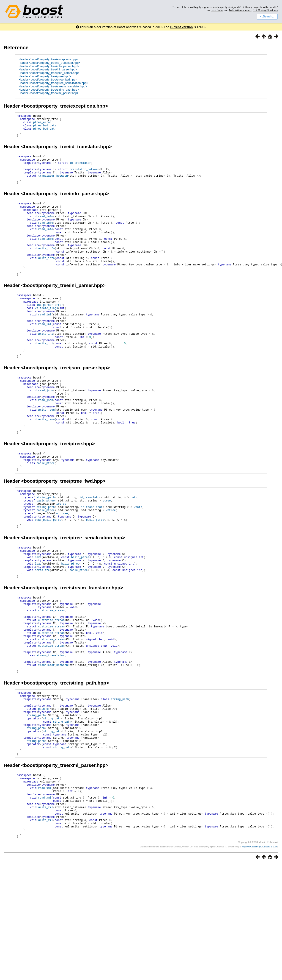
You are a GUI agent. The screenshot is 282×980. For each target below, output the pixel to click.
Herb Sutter (217, 10)
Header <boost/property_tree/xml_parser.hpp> (49, 93)
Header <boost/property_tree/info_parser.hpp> (49, 66)
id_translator (80, 170)
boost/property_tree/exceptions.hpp (64, 106)
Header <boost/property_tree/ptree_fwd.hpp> (48, 79)
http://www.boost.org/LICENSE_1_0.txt (259, 963)
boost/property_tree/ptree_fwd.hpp (63, 538)
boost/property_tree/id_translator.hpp (66, 151)
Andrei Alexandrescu (240, 10)
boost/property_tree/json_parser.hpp (65, 408)
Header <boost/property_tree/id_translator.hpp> (49, 63)
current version (181, 27)
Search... (267, 17)
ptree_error (42, 124)
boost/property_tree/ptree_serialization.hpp (73, 603)
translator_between (84, 177)
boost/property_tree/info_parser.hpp (65, 205)
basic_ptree (45, 519)
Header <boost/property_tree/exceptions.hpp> (48, 59)
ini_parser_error (50, 334)
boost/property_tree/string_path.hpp (65, 772)
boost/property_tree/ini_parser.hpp (63, 312)
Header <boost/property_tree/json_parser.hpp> (49, 73)
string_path (45, 556)
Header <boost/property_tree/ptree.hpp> (45, 76)
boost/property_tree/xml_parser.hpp (65, 868)
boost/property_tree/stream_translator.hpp (72, 660)
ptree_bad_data (45, 128)
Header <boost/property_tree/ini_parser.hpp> (48, 69)
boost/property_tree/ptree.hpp (58, 497)
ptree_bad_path (45, 132)
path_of (44, 802)
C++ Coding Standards (265, 10)
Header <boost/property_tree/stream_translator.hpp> (53, 86)
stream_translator (50, 741)
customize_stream (51, 686)
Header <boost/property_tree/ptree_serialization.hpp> (53, 83)
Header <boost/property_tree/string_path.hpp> (49, 90)
